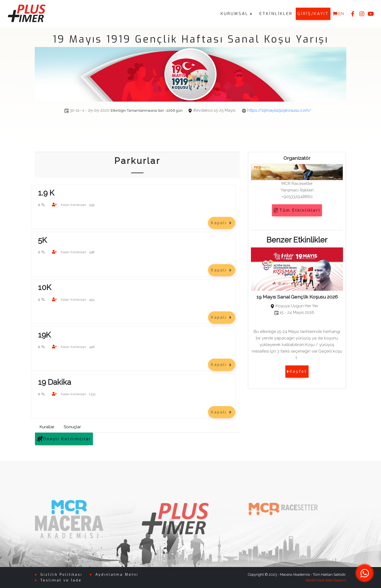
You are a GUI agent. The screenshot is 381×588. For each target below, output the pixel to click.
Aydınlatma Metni (117, 574)
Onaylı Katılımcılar (64, 439)
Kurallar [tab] (47, 427)
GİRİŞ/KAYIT (313, 14)
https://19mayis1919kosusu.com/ (243, 110)
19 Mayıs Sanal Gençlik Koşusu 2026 (297, 297)
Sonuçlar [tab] (72, 427)
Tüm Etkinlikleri (297, 210)
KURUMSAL (235, 14)
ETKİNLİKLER (276, 14)
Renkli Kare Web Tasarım (326, 580)
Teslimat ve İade (61, 580)
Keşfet (297, 371)
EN (338, 14)
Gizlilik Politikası (61, 574)
